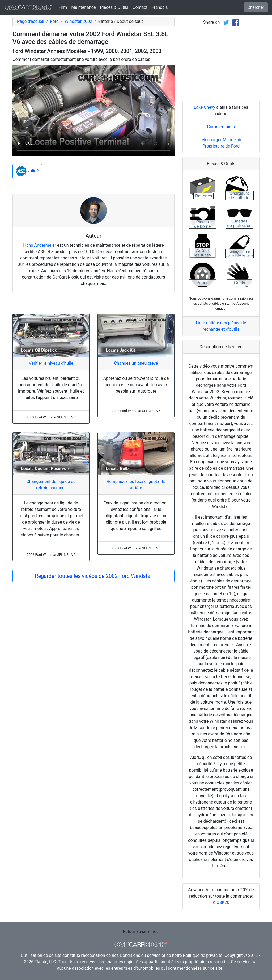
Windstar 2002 (78, 21)
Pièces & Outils (114, 7)
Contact (140, 7)
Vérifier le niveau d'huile (51, 363)
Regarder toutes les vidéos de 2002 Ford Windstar (93, 576)
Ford (54, 21)
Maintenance (83, 7)
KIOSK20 (221, 903)
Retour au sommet (140, 931)
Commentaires (221, 127)
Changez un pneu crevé (136, 363)
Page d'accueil (31, 21)
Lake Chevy (204, 107)
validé (27, 171)
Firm (63, 7)
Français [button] (160, 7)
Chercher (256, 7)
